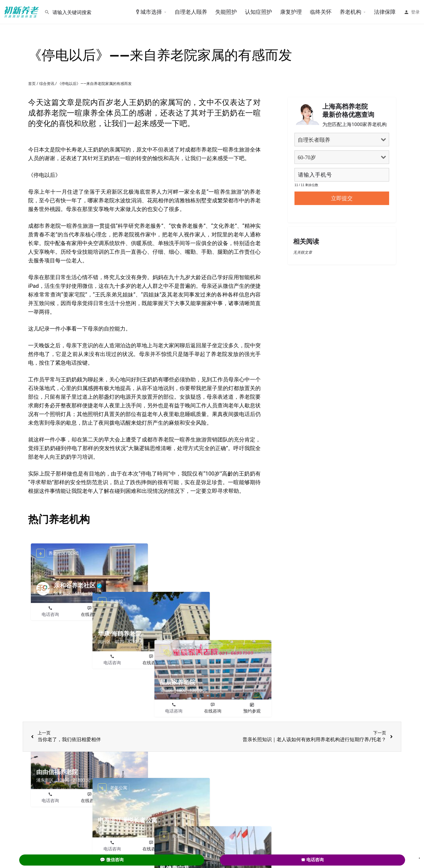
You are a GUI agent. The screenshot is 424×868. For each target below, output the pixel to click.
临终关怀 (321, 12)
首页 (32, 84)
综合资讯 (47, 84)
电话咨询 (50, 614)
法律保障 (385, 12)
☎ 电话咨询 (312, 860)
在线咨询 (90, 614)
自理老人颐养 (191, 12)
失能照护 (226, 12)
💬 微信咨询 (112, 860)
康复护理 (291, 12)
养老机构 (350, 12)
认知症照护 (259, 12)
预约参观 (128, 614)
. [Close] (419, 856)
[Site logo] (22, 12)
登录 (415, 12)
